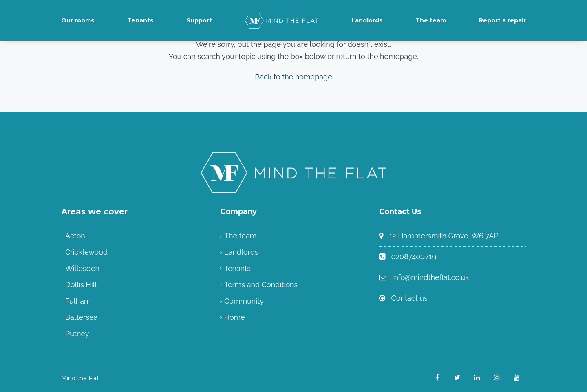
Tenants (140, 20)
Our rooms (78, 20)
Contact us (409, 298)
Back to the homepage (293, 77)
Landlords (367, 20)
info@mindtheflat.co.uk (431, 277)
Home (235, 317)
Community (244, 301)
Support (199, 20)
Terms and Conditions (261, 285)
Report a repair (502, 20)
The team (431, 20)
